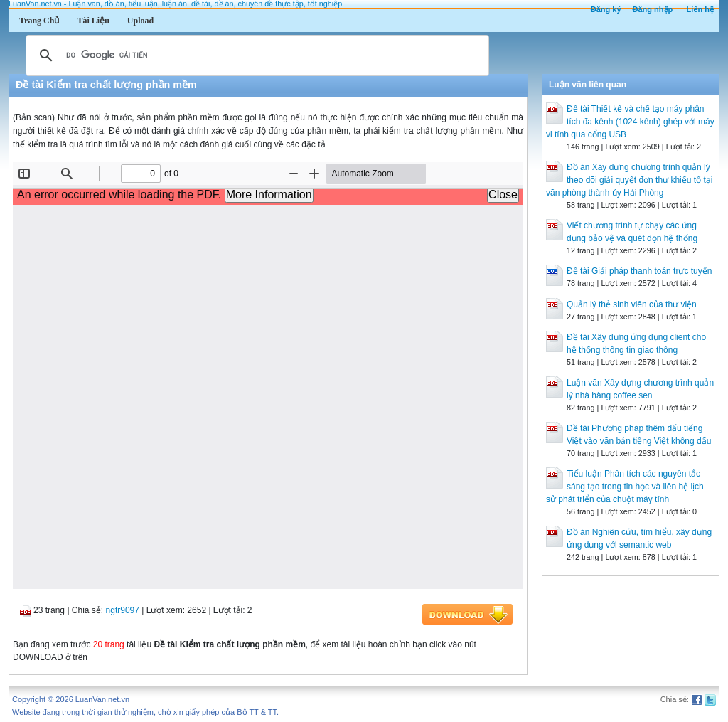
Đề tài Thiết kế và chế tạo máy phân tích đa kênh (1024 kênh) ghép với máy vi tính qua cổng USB (630, 122)
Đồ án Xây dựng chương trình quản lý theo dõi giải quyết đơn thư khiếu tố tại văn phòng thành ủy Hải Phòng (629, 180)
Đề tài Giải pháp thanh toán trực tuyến (639, 271)
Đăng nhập (653, 9)
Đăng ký (606, 9)
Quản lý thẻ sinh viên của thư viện (632, 304)
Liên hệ (700, 9)
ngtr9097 (123, 610)
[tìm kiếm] (255, 55)
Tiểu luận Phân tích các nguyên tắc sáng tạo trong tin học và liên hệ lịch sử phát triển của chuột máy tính (625, 487)
